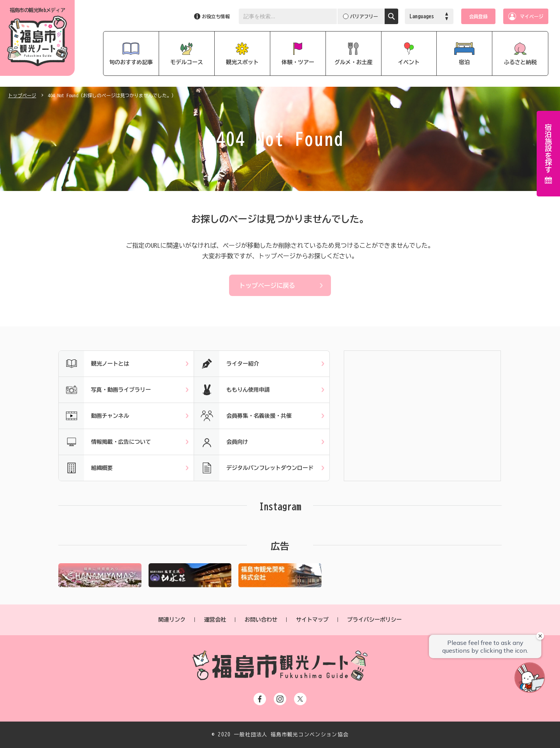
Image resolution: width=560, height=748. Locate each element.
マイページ (532, 16)
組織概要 (86, 468)
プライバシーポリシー (374, 620)
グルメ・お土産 (353, 62)
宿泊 (464, 62)
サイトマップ (312, 620)
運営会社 (215, 620)
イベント (409, 62)
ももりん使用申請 (232, 390)
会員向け (221, 442)
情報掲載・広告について (105, 442)
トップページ (22, 95)
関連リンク (172, 620)
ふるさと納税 (520, 62)
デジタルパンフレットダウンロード (254, 468)
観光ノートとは (94, 364)
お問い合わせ (261, 620)
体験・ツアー (298, 62)
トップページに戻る (267, 286)
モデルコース (187, 62)
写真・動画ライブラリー (105, 390)
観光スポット (242, 62)
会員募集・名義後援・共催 (243, 416)
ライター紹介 (227, 364)
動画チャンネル (94, 416)
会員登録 (478, 16)
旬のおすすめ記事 (131, 62)
